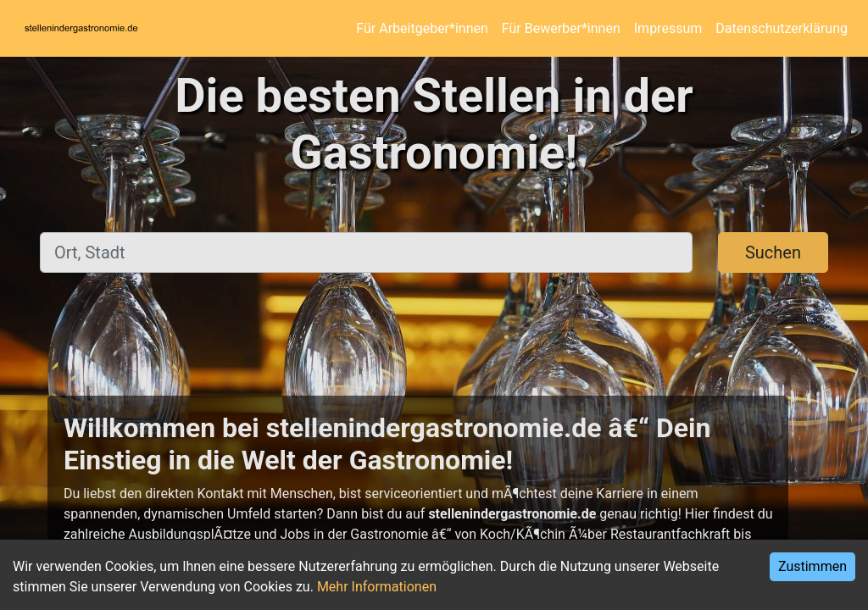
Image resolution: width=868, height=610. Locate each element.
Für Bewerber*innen (561, 28)
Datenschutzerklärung (782, 28)
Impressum (668, 28)
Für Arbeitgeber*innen (422, 28)
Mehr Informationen (377, 587)
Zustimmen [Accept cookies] (812, 566)
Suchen (773, 252)
